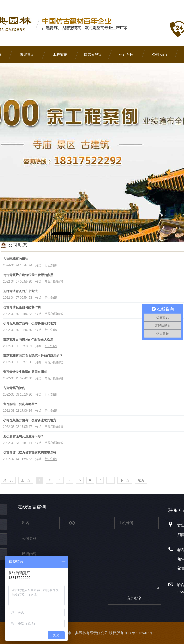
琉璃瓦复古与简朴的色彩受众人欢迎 (28, 340)
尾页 (141, 480)
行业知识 (51, 265)
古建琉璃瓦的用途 (16, 259)
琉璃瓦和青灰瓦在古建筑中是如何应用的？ (33, 356)
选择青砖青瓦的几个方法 (20, 291)
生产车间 (126, 55)
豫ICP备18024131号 (139, 633)
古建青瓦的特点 (14, 388)
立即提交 (134, 598)
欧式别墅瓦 (93, 55)
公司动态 (160, 55)
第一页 (8, 480)
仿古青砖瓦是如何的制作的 (22, 307)
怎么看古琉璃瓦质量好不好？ (23, 436)
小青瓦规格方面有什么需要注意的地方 (30, 323)
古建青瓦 (27, 55)
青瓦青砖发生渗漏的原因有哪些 (25, 372)
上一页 (26, 480)
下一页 (125, 480)
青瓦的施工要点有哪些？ (20, 404)
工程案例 (60, 55)
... (111, 480)
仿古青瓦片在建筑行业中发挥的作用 (28, 275)
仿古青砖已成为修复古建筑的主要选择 (30, 452)
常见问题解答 (54, 282)
